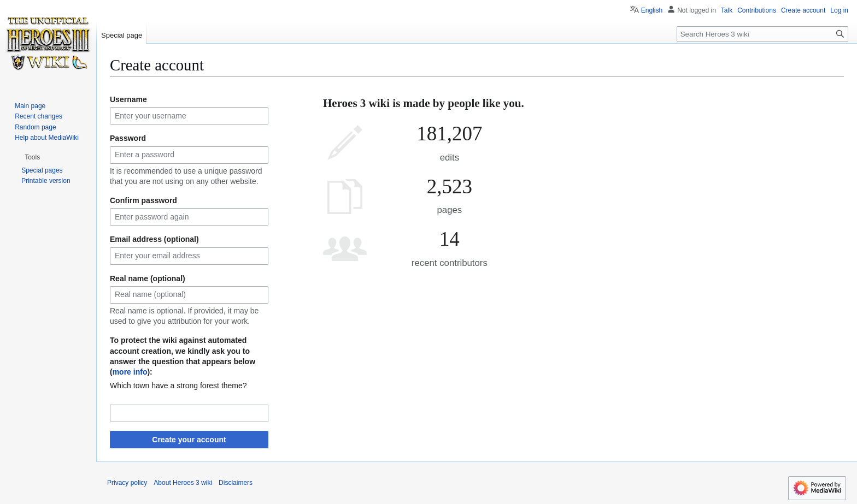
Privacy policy (127, 483)
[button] (32, 157)
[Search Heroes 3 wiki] (762, 34)
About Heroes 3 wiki (183, 483)
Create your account (189, 440)
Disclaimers (236, 483)
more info (130, 372)
